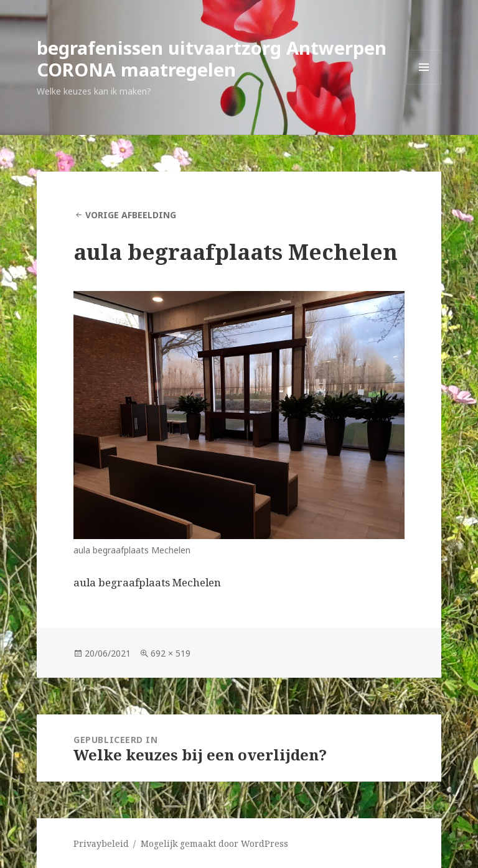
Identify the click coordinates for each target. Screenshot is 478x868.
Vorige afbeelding (131, 215)
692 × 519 (171, 653)
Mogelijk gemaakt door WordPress (214, 843)
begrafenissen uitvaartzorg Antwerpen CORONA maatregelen (212, 58)
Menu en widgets (424, 84)
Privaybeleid (101, 843)
